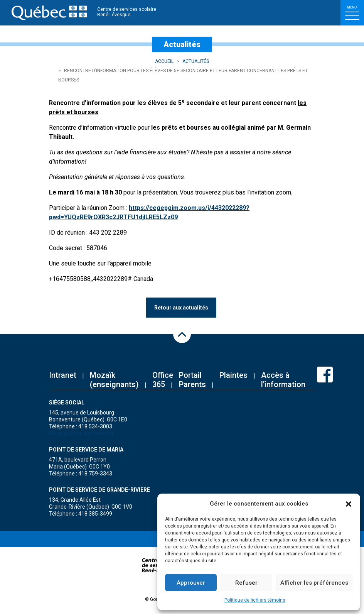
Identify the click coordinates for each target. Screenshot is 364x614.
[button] (349, 504)
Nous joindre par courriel (81, 433)
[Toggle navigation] (352, 13)
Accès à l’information (283, 380)
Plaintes (233, 375)
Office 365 (163, 380)
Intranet (63, 375)
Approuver (191, 583)
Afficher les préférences (314, 583)
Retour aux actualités (181, 308)
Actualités (196, 61)
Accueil (164, 61)
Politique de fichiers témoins (255, 600)
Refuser (246, 583)
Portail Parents (192, 380)
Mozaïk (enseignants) (114, 380)
